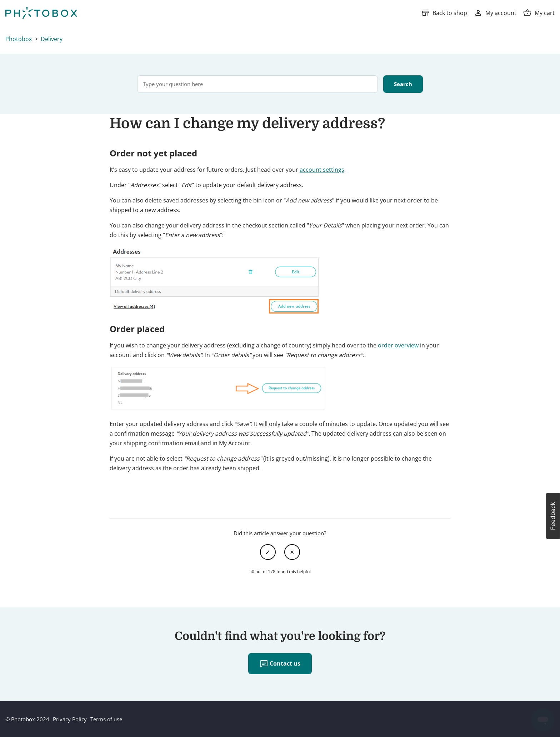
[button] (553, 516)
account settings (322, 170)
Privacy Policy (70, 719)
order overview (398, 345)
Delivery (52, 39)
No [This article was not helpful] (292, 552)
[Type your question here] (257, 84)
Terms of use (106, 719)
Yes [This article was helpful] (268, 552)
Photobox (19, 39)
